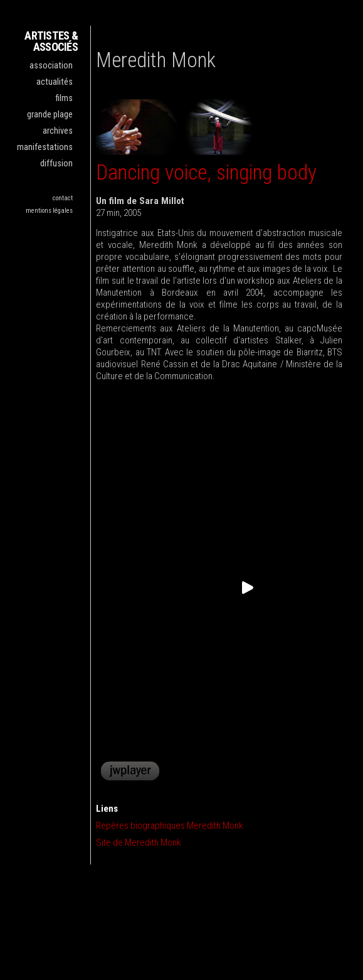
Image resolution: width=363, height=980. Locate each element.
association (51, 66)
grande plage (50, 115)
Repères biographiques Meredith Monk (170, 826)
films (64, 98)
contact (63, 198)
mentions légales (49, 211)
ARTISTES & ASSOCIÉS (51, 41)
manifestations (45, 147)
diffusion (56, 164)
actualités (55, 82)
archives (58, 131)
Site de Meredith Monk (139, 843)
